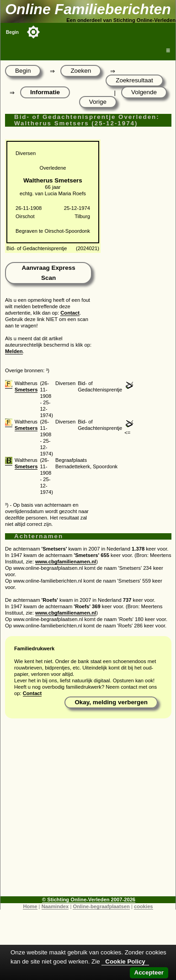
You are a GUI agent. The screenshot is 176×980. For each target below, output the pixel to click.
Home (30, 906)
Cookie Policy (125, 961)
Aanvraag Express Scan (48, 273)
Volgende (144, 92)
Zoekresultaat (134, 80)
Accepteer (149, 972)
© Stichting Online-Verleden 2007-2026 (89, 900)
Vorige (98, 102)
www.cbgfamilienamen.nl (66, 562)
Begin (12, 32)
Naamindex (55, 906)
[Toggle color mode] (33, 32)
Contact (70, 313)
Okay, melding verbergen (111, 702)
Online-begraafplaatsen (101, 906)
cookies (144, 906)
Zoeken (81, 71)
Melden (14, 351)
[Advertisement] (86, 811)
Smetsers (26, 390)
